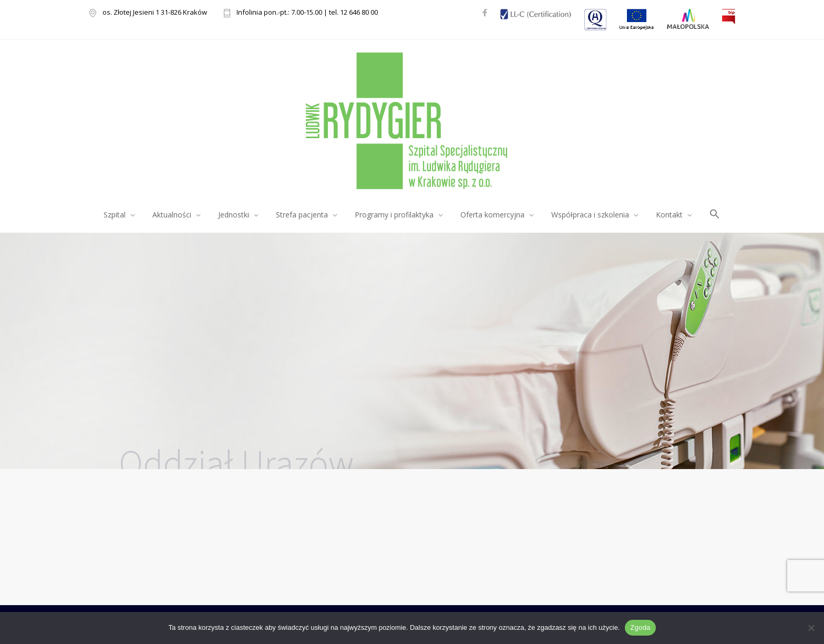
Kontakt (669, 215)
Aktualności (172, 215)
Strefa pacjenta (302, 215)
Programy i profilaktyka (394, 215)
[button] (715, 216)
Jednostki (234, 215)
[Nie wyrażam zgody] (811, 628)
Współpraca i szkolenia (590, 215)
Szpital (115, 215)
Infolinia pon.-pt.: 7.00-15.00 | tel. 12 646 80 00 (307, 13)
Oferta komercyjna (492, 215)
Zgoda (640, 627)
